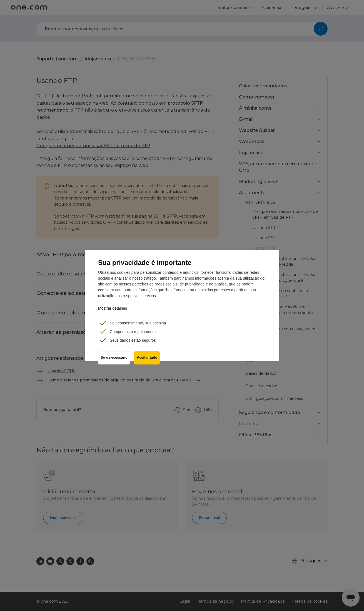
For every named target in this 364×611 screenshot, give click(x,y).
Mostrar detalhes (113, 308)
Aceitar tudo (147, 358)
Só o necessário (114, 358)
